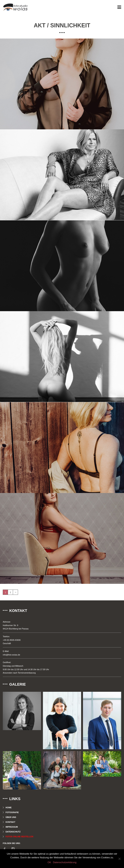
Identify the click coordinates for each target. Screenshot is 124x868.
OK (49, 862)
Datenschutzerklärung (65, 862)
